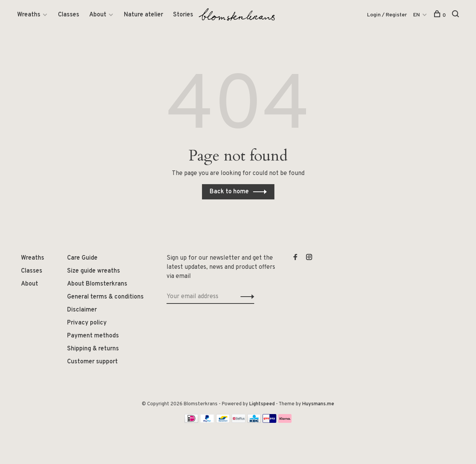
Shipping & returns (93, 349)
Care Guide (82, 258)
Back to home (229, 192)
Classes (69, 15)
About (98, 15)
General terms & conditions (105, 297)
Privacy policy (87, 323)
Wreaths (29, 15)
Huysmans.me (318, 404)
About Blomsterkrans (97, 284)
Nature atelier (143, 15)
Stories (183, 15)
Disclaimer (82, 310)
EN (417, 15)
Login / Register (387, 15)
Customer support (92, 362)
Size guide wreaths (94, 271)
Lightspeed (262, 404)
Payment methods (93, 336)
